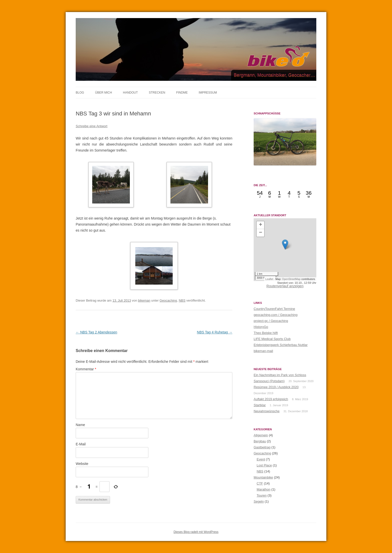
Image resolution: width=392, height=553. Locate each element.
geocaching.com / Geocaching (276, 315)
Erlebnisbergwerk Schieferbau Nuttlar (281, 345)
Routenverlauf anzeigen (285, 286)
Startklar (260, 405)
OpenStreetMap (291, 279)
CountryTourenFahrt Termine (274, 309)
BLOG (80, 93)
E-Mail (81, 444)
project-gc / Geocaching (271, 321)
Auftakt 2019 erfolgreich (271, 399)
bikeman (144, 300)
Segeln (259, 501)
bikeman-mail (263, 351)
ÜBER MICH (103, 93)
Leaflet (269, 279)
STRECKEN (157, 93)
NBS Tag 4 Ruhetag (215, 332)
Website (82, 464)
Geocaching (168, 300)
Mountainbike (263, 477)
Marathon (264, 489)
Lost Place (264, 465)
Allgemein (261, 435)
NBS (182, 300)
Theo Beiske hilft (266, 333)
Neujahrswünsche (267, 411)
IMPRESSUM (208, 93)
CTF (260, 483)
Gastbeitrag (262, 447)
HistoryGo (261, 327)
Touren (262, 495)
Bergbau (260, 441)
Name (80, 425)
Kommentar (86, 369)
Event (261, 459)
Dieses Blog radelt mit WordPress (196, 532)
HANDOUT (130, 93)
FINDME (182, 93)
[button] (285, 245)
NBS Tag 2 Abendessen (96, 332)
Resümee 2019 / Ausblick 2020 (276, 387)
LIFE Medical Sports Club (272, 339)
